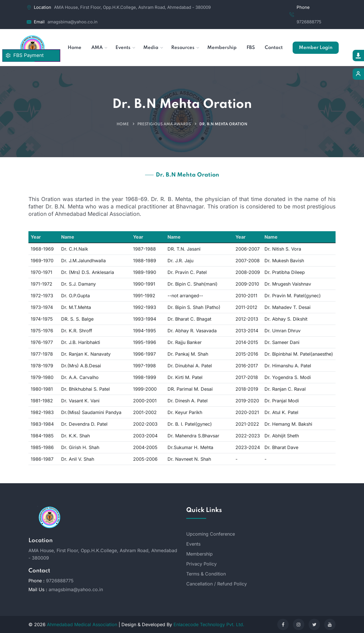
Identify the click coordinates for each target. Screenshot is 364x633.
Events (193, 544)
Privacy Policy (201, 564)
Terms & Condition (206, 574)
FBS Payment (25, 55)
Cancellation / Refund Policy (217, 584)
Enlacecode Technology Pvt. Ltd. (209, 624)
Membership (199, 554)
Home (123, 124)
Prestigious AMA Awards (164, 124)
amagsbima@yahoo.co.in (73, 22)
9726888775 (309, 22)
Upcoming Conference (211, 534)
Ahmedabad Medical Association (82, 624)
